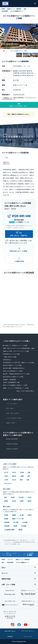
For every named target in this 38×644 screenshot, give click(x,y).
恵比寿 (14, 476)
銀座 (21, 480)
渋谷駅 (30, 515)
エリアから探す (12, 404)
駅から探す (7, 507)
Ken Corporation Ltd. (5, 4)
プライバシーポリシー (28, 631)
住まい (4, 568)
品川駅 (22, 515)
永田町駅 (23, 73)
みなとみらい (8, 483)
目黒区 (22, 501)
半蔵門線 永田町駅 (12, 444)
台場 (28, 480)
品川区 (14, 501)
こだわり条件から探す (14, 418)
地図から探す (11, 423)
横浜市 (30, 501)
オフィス (10, 560)
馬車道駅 (7, 526)
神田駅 (15, 526)
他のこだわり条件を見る (25, 391)
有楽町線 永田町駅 (12, 449)
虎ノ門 (6, 473)
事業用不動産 (6, 579)
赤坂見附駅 (5, 11)
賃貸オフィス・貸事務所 (14, 9)
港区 (25, 9)
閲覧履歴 (19, 4)
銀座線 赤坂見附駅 (12, 439)
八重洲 (22, 476)
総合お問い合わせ (10, 631)
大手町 (6, 480)
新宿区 (6, 501)
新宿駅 (6, 519)
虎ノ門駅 (16, 522)
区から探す (10, 408)
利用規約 (10, 636)
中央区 (30, 497)
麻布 (29, 476)
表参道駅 (7, 522)
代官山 (6, 476)
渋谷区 (13, 497)
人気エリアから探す (10, 464)
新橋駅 (14, 515)
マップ (26, 222)
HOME (3, 9)
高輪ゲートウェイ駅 (18, 519)
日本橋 (22, 473)
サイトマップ (28, 636)
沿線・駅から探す (12, 413)
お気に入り (24, 4)
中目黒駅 (25, 522)
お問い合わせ (28, 4)
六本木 (14, 473)
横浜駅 (20, 530)
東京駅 (6, 515)
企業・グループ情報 (8, 585)
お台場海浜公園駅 (9, 530)
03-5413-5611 (19, 220)
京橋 (29, 473)
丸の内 (14, 480)
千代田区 (21, 497)
